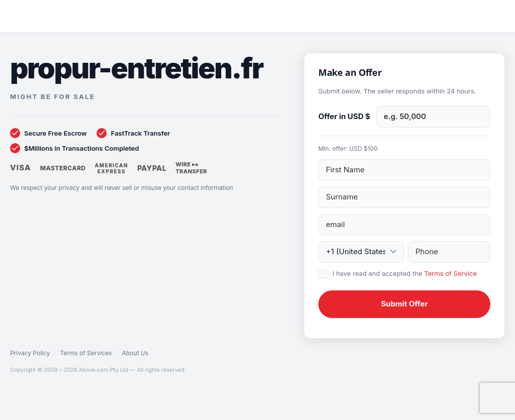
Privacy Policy (30, 353)
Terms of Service (450, 273)
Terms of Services (86, 353)
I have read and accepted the (405, 273)
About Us (135, 353)
